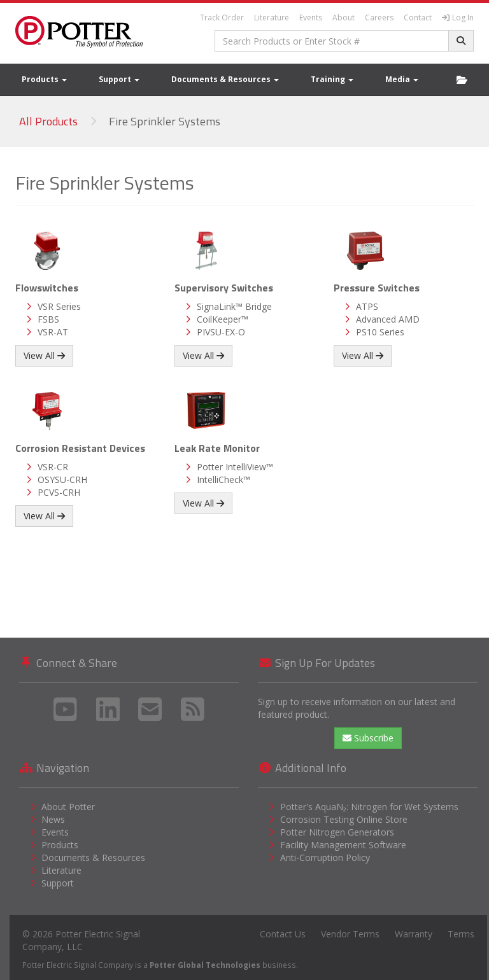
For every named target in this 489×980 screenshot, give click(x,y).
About (344, 17)
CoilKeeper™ (223, 319)
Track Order (222, 17)
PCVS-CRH (59, 492)
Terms (461, 934)
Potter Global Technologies (205, 965)
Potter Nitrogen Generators (337, 832)
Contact (418, 17)
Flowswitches (47, 288)
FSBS (48, 319)
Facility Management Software (343, 845)
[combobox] (332, 41)
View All (44, 355)
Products (44, 79)
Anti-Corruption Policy (325, 857)
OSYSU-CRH (62, 479)
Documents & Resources (225, 79)
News (53, 819)
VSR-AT (53, 332)
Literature (272, 17)
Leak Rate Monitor (217, 448)
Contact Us (283, 934)
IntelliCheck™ (223, 479)
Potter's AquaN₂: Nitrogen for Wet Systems (369, 807)
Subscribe (368, 738)
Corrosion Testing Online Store (344, 819)
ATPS (367, 306)
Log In (458, 17)
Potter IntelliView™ (235, 467)
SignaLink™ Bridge (234, 306)
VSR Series (59, 306)
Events (311, 17)
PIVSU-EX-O (221, 332)
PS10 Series (380, 332)
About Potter (68, 807)
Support (119, 79)
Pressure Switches (377, 288)
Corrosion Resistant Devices (80, 448)
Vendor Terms (350, 934)
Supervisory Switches (224, 288)
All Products (48, 121)
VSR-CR (53, 467)
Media (402, 79)
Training (332, 79)
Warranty (414, 934)
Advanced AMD (388, 319)
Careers (379, 17)
